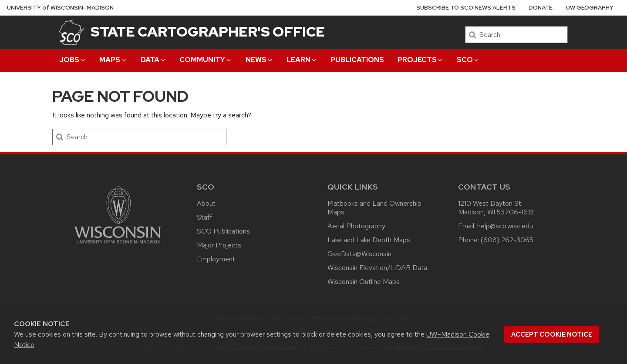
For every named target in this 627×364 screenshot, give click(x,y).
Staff (205, 217)
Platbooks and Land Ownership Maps (374, 208)
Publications (357, 60)
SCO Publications (223, 231)
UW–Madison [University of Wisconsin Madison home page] (60, 8)
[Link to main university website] (118, 245)
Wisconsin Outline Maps (364, 282)
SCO (468, 60)
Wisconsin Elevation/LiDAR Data (377, 268)
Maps (113, 60)
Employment (216, 259)
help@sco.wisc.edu (505, 226)
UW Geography (590, 8)
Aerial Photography (356, 226)
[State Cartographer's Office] (72, 32)
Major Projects (219, 245)
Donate (541, 8)
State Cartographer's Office (208, 32)
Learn (302, 60)
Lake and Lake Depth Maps (369, 240)
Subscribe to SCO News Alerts (466, 8)
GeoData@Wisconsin (359, 254)
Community (206, 60)
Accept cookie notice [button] (552, 334)
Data (153, 60)
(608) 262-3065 (507, 240)
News (260, 60)
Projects (421, 60)
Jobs (73, 60)
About (206, 203)
